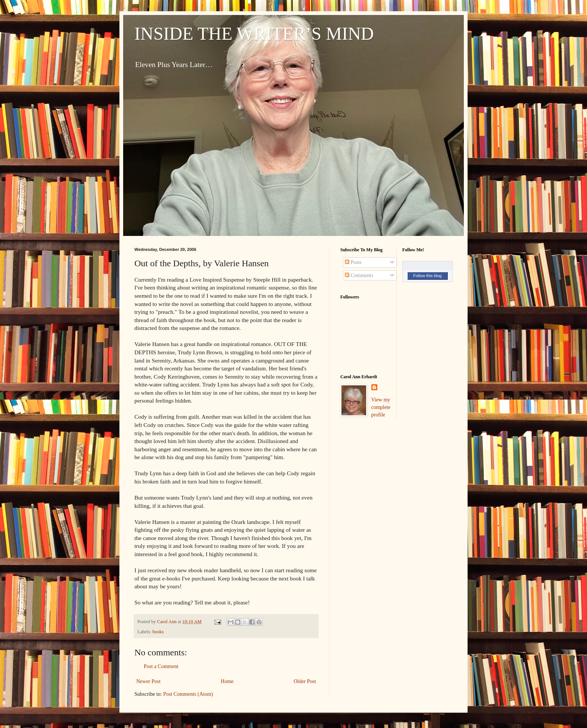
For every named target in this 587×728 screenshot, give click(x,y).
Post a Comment (161, 666)
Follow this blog (428, 276)
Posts (353, 262)
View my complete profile (381, 407)
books (158, 632)
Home (227, 681)
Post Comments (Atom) (188, 694)
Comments (359, 275)
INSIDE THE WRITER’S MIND (254, 34)
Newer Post (148, 681)
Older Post (305, 681)
